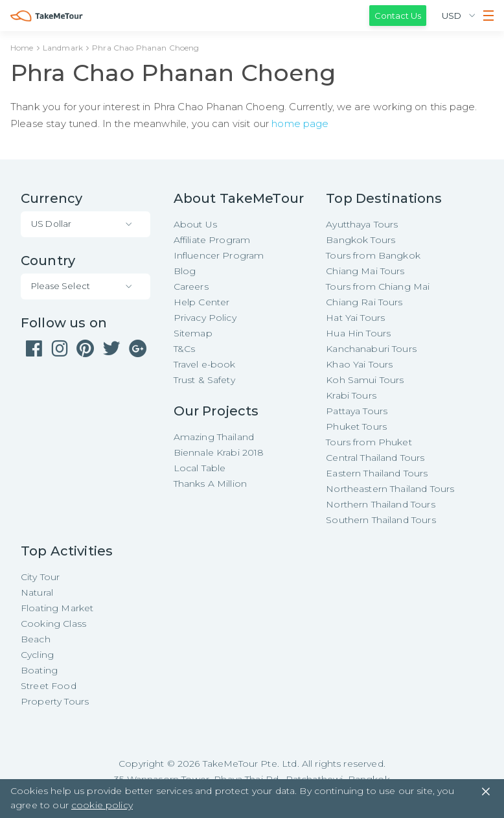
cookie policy (102, 805)
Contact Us (398, 16)
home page (300, 123)
